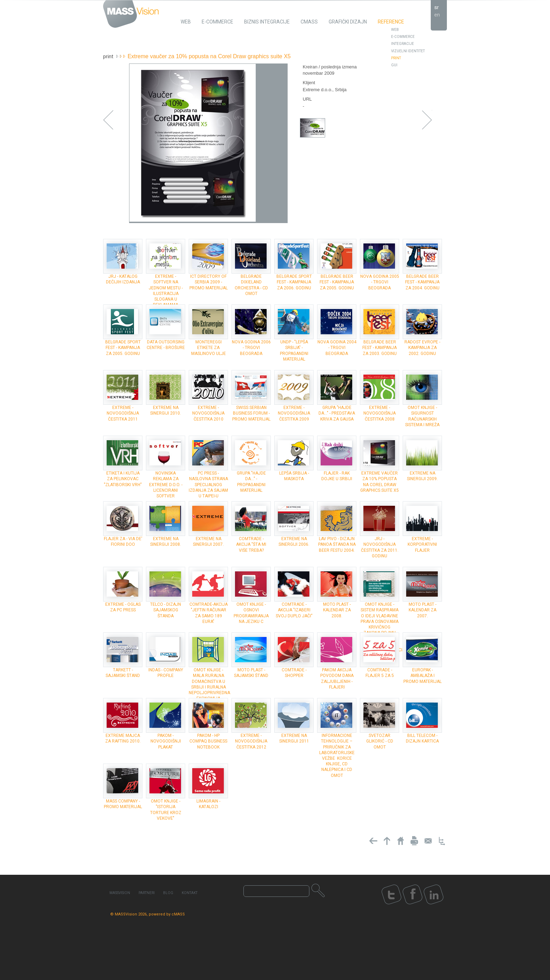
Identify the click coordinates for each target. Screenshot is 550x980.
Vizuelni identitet (408, 51)
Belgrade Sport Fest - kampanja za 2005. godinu (123, 348)
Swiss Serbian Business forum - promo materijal (251, 413)
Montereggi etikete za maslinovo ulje (209, 348)
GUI (394, 65)
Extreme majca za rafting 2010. (123, 738)
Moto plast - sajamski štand (251, 673)
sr (437, 7)
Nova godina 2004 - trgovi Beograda (337, 348)
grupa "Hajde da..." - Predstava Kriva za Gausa (337, 413)
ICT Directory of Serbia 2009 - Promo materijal (209, 282)
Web (395, 30)
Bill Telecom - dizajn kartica (422, 738)
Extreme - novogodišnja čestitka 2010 (208, 413)
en (437, 15)
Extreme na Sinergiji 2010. (166, 410)
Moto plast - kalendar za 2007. (422, 610)
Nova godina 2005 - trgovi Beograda (380, 282)
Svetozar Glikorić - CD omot (380, 741)
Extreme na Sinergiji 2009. (422, 476)
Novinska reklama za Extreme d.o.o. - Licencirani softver (166, 485)
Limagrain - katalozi (208, 804)
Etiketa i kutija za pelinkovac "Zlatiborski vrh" (123, 479)
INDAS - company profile (166, 673)
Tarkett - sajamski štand (123, 673)
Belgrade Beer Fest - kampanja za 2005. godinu (337, 282)
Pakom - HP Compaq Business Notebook (208, 741)
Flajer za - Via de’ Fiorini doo (123, 542)
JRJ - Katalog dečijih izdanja (123, 279)
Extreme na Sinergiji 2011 (294, 738)
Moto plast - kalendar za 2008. (337, 610)
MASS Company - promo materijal (123, 804)
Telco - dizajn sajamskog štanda (166, 610)
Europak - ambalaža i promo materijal (422, 676)
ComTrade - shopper (294, 673)
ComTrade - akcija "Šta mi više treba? (251, 544)
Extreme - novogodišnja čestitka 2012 (251, 741)
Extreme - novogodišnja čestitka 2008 (380, 413)
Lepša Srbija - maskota (294, 476)
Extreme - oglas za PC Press (123, 607)
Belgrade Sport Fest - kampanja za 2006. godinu (294, 282)
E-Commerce (403, 37)
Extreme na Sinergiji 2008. (166, 542)
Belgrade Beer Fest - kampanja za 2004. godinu (422, 282)
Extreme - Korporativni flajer (422, 544)
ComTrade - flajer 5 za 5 (380, 673)
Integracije (403, 44)
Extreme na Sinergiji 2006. (294, 542)
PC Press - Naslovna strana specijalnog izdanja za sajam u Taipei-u (208, 485)
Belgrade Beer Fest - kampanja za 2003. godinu (380, 348)
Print (396, 58)
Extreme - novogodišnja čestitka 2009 (294, 413)
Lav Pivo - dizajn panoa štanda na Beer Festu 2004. (337, 544)
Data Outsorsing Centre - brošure (166, 345)
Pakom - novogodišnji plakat (166, 741)
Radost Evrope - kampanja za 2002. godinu (422, 348)
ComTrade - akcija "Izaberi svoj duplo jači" (294, 610)
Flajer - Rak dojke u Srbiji (337, 476)
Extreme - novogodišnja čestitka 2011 (123, 413)
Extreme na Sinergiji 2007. (208, 542)
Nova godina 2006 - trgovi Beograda (251, 348)
